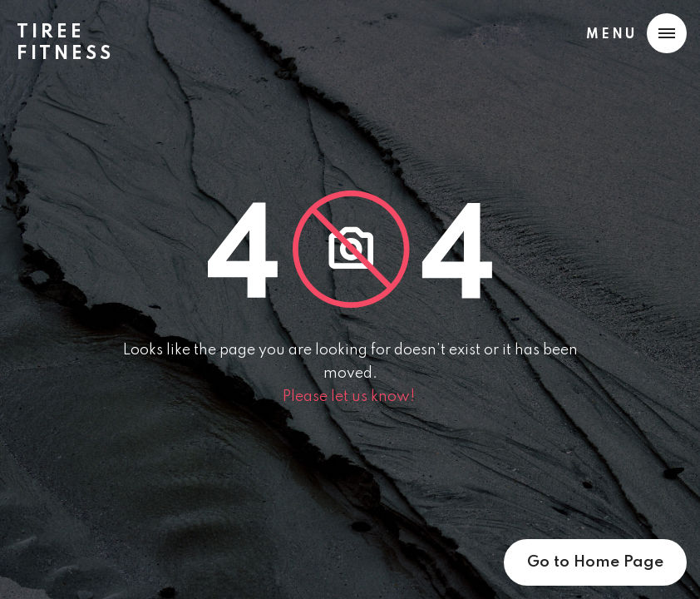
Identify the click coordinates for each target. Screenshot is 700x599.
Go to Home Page (595, 562)
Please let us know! (350, 397)
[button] (633, 33)
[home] (72, 37)
